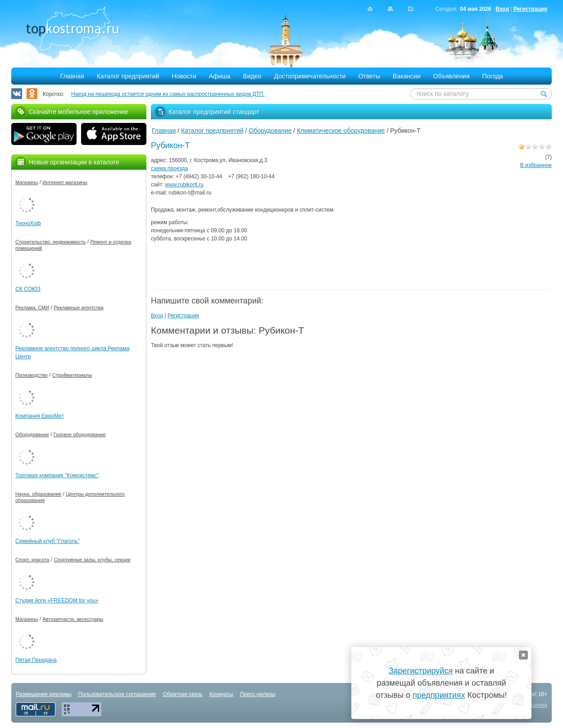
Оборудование (270, 131)
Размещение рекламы (44, 694)
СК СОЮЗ (28, 289)
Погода (493, 76)
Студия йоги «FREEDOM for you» (57, 601)
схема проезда (169, 168)
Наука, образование (38, 494)
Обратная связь (182, 694)
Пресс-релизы (258, 694)
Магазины (27, 182)
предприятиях (439, 695)
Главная (72, 76)
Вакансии (407, 76)
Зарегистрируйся (421, 671)
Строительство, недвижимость (50, 242)
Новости (184, 76)
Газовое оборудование (80, 434)
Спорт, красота (32, 560)
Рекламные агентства (79, 307)
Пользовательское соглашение (117, 694)
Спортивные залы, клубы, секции (92, 560)
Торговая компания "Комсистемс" (57, 475)
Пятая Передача (36, 660)
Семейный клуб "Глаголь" (48, 541)
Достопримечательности (310, 76)
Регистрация (530, 9)
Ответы (369, 76)
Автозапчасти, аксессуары (73, 619)
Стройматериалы (72, 375)
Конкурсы (221, 694)
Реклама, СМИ (32, 307)
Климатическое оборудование (341, 131)
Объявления (452, 76)
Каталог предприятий (128, 76)
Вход (502, 9)
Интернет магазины (65, 182)
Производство (32, 375)
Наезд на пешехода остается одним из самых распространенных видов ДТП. (168, 94)
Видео (252, 76)
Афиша (220, 76)
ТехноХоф (28, 223)
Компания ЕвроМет (40, 416)
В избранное (536, 165)
